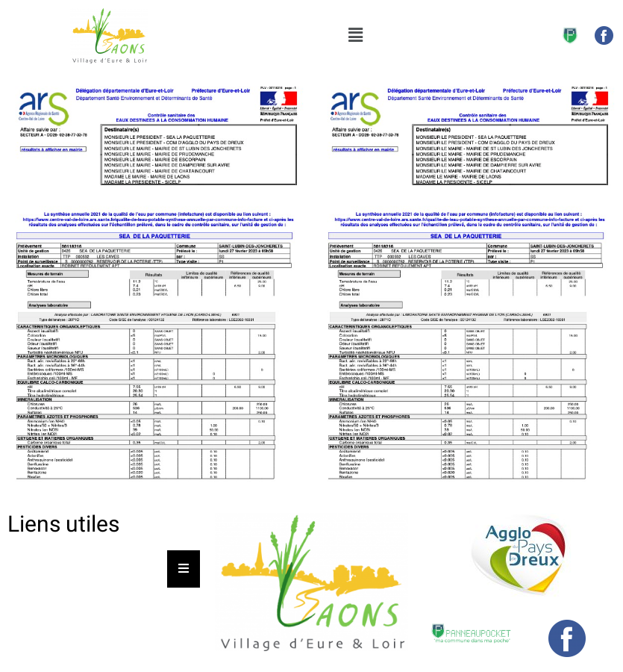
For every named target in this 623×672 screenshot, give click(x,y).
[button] (355, 35)
